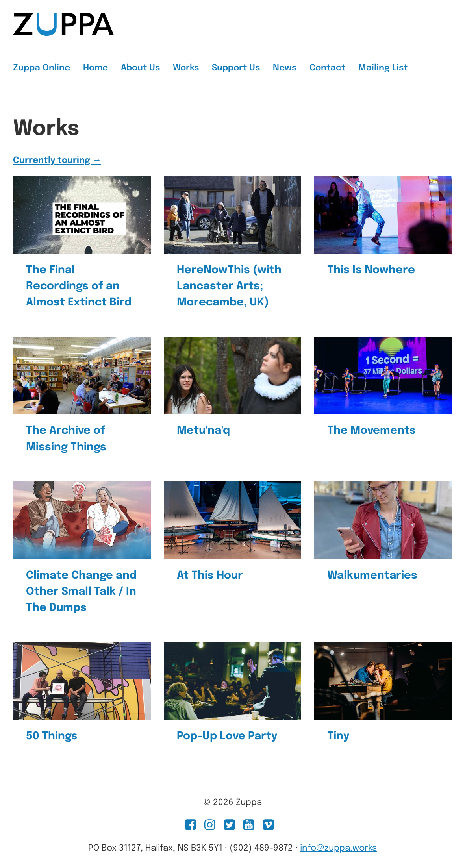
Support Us (236, 68)
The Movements (371, 431)
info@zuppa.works (338, 848)
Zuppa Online (42, 68)
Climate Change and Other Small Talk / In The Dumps (81, 592)
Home (95, 68)
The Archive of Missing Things (66, 439)
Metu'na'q (203, 431)
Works (186, 68)
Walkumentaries (372, 576)
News (285, 68)
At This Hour (210, 576)
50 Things (52, 736)
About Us (140, 68)
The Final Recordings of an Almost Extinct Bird (79, 286)
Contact (327, 68)
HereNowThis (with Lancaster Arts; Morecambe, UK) (229, 286)
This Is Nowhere (371, 270)
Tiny (338, 736)
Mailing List (383, 68)
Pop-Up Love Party (227, 736)
